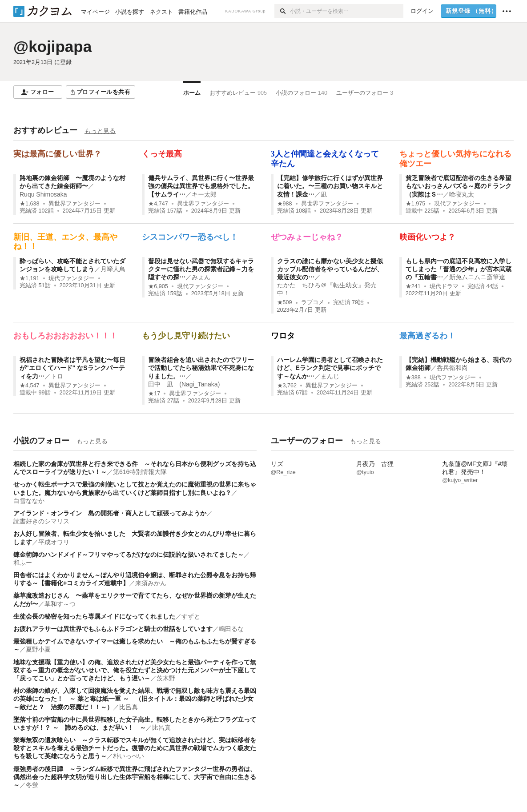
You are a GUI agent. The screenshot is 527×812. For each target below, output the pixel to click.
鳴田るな (231, 629)
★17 (154, 394)
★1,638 (30, 204)
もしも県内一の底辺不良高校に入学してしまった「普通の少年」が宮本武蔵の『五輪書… (459, 269)
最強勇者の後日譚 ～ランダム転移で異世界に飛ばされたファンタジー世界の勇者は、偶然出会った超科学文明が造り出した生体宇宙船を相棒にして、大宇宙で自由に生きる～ (135, 777)
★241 (413, 286)
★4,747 (158, 204)
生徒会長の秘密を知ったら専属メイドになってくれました (94, 616)
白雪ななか (29, 501)
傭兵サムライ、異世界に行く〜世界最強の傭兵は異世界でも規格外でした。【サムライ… (201, 186)
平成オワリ (54, 542)
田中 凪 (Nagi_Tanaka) (184, 384)
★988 (285, 204)
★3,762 (287, 386)
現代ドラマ (444, 286)
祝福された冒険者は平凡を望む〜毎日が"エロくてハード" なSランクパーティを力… (72, 368)
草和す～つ (60, 604)
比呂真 (129, 707)
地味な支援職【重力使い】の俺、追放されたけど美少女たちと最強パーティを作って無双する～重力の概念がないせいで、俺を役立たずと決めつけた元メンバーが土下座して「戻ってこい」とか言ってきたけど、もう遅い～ (135, 670)
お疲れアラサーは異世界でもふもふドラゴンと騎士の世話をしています (113, 629)
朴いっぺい (129, 756)
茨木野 (166, 678)
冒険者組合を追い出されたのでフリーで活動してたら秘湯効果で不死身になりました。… (201, 368)
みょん (201, 277)
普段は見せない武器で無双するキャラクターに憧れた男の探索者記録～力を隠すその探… (201, 269)
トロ (57, 376)
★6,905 (158, 286)
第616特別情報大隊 (140, 472)
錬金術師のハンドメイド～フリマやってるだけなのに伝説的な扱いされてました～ (129, 555)
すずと (191, 616)
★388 (413, 378)
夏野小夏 (38, 649)
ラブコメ (313, 302)
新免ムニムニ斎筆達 (477, 277)
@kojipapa (52, 46)
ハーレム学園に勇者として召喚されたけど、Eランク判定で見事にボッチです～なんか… (330, 368)
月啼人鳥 (113, 269)
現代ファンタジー (457, 204)
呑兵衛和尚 (452, 368)
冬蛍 (32, 785)
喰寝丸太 (462, 194)
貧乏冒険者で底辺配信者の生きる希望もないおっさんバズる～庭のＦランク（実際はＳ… (459, 186)
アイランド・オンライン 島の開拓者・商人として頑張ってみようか (110, 513)
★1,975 (416, 204)
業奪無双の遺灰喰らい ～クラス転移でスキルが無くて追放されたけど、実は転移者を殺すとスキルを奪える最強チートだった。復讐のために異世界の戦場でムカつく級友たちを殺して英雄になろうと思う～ (135, 748)
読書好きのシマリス (41, 521)
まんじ (330, 376)
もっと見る (100, 131)
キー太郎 (204, 194)
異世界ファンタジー (74, 204)
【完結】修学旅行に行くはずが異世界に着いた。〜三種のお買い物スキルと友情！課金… (330, 186)
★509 (285, 302)
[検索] (282, 11)
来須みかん (151, 583)
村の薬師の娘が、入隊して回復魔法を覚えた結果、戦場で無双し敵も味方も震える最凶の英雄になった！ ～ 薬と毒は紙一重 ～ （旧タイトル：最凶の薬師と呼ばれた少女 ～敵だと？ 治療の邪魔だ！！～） (137, 699)
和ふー (23, 563)
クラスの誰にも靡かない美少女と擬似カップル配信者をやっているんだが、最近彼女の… (330, 269)
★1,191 (30, 278)
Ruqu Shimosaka (43, 194)
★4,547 (30, 386)
